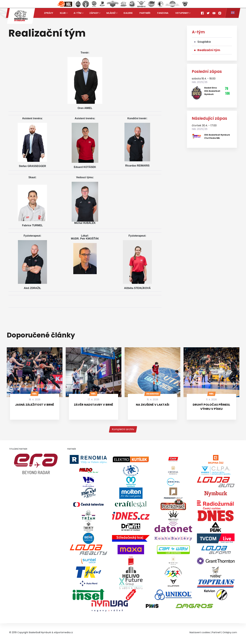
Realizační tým (209, 50)
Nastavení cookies (200, 632)
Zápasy (94, 13)
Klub (63, 13)
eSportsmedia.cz (64, 632)
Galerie (128, 13)
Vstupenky (182, 13)
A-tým (77, 13)
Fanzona (163, 13)
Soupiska (204, 42)
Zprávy (49, 13)
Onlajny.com (230, 632)
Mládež (111, 13)
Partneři (145, 13)
